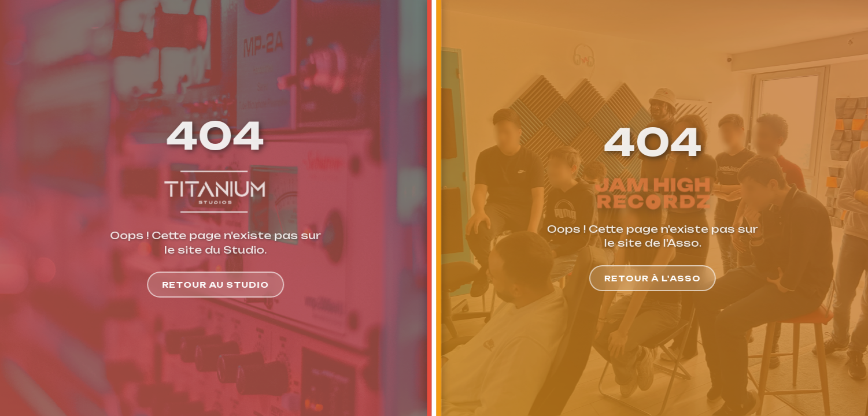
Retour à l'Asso (657, 278)
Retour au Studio (211, 285)
